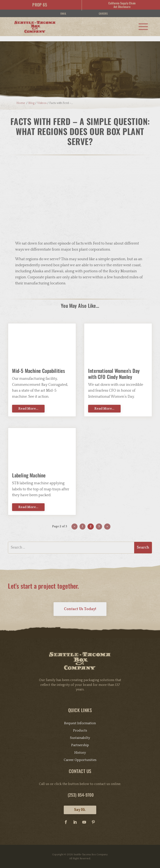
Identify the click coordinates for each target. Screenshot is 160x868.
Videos (42, 96)
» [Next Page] (107, 520)
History (80, 746)
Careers (103, 13)
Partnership (80, 739)
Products (80, 724)
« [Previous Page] (74, 520)
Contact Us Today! (80, 602)
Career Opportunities (80, 753)
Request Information (80, 717)
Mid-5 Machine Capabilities (39, 364)
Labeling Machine (29, 469)
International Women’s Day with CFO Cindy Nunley (114, 367)
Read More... (28, 402)
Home (19, 96)
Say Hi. (80, 803)
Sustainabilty (80, 731)
